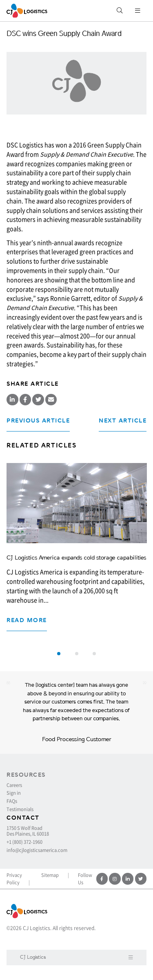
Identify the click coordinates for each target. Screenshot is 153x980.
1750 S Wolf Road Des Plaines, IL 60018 (28, 831)
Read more (27, 620)
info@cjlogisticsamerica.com (37, 850)
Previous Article (38, 421)
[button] (59, 654)
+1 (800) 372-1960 (24, 842)
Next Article (123, 421)
